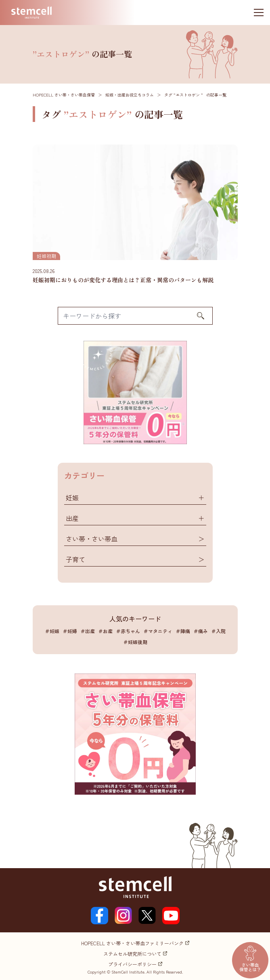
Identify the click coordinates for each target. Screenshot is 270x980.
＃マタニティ (158, 631)
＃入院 (218, 631)
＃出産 (88, 631)
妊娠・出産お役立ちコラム (130, 95)
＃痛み (201, 631)
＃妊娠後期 (135, 642)
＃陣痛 (183, 631)
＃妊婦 (70, 631)
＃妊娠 (52, 631)
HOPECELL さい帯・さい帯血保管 (64, 95)
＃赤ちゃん (128, 631)
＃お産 (105, 631)
